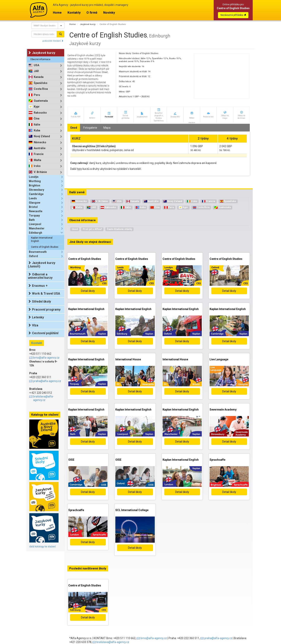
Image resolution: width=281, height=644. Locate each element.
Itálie (37, 125)
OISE (71, 460)
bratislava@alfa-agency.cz (43, 398)
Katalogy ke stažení (45, 415)
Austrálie (40, 148)
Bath (32, 220)
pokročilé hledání (53, 41)
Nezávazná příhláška (233, 15)
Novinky (109, 13)
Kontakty (74, 13)
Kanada (39, 77)
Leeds (33, 198)
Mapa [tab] (107, 128)
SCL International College (132, 510)
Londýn (34, 177)
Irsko (37, 166)
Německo (40, 142)
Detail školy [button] (88, 291)
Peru (37, 95)
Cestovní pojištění (43, 333)
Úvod (75, 229)
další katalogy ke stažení (42, 547)
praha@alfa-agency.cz (47, 381)
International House (128, 359)
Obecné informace (40, 59)
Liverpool (35, 224)
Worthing (35, 181)
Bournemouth (38, 252)
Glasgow (35, 203)
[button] (76, 115)
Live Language (219, 359)
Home (57, 13)
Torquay (34, 216)
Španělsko (41, 83)
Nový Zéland (42, 136)
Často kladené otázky (120, 229)
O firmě (92, 13)
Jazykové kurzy (88, 24)
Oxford (33, 256)
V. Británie (40, 172)
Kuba (37, 130)
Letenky (36, 317)
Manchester (37, 228)
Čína (37, 119)
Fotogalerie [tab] (90, 128)
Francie (39, 154)
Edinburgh (36, 233)
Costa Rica (41, 89)
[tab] (46, 65)
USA (36, 65)
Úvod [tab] (74, 128)
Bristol (33, 207)
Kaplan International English (42, 239)
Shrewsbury (36, 190)
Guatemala (41, 101)
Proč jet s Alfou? (92, 229)
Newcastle (36, 211)
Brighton (35, 185)
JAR (36, 71)
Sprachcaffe (217, 460)
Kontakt (37, 343)
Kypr (37, 107)
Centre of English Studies (45, 247)
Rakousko (40, 113)
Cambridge (36, 194)
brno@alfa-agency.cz (46, 358)
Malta (37, 160)
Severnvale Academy (223, 410)
